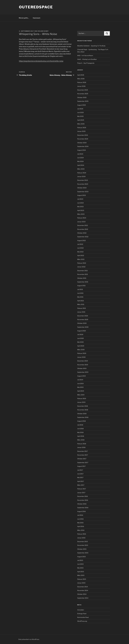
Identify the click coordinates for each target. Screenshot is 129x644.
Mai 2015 (80, 568)
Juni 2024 (80, 158)
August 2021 (81, 286)
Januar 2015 (81, 583)
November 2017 (83, 455)
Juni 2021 (80, 293)
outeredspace (36, 7)
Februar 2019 (82, 398)
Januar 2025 (81, 131)
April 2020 (81, 346)
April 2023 (81, 210)
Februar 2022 (82, 263)
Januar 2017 (81, 493)
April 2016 (81, 526)
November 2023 (83, 184)
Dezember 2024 (83, 135)
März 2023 (81, 214)
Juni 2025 (80, 112)
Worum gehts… (24, 18)
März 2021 (81, 304)
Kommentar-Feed (83, 617)
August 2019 (81, 376)
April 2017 (81, 481)
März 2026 (81, 79)
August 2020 (82, 331)
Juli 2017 (80, 470)
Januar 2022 (81, 267)
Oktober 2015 (82, 549)
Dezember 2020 (83, 316)
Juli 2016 (80, 515)
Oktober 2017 (82, 459)
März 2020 (81, 350)
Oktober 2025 (82, 97)
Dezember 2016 (83, 496)
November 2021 (83, 274)
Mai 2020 (80, 342)
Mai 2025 (80, 116)
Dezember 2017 (82, 451)
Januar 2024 (81, 176)
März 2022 (81, 259)
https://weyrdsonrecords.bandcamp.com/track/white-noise (41, 61)
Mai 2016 (80, 523)
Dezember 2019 (83, 361)
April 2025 (81, 120)
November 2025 (83, 94)
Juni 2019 (80, 383)
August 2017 (81, 466)
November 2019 (83, 365)
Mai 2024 (80, 161)
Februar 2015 (82, 579)
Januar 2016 (81, 538)
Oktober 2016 (82, 504)
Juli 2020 (80, 334)
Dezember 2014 (83, 587)
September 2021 (83, 282)
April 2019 (81, 391)
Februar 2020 (82, 353)
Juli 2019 (80, 380)
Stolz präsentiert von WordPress (29, 639)
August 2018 (81, 421)
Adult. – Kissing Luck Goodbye (87, 59)
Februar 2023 (82, 218)
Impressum (37, 18)
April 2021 (81, 301)
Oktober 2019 (82, 368)
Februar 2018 (82, 444)
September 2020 (83, 327)
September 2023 (83, 192)
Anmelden (81, 610)
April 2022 (81, 255)
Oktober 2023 (82, 188)
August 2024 (82, 150)
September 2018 (83, 417)
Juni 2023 (80, 203)
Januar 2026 (81, 86)
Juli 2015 (80, 560)
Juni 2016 (80, 519)
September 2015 (83, 553)
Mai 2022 (80, 252)
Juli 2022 (80, 244)
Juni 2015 (80, 564)
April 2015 (81, 572)
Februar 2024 (82, 173)
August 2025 (82, 105)
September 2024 (83, 146)
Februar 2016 (82, 534)
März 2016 (81, 530)
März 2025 (81, 124)
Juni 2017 (80, 474)
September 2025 (83, 101)
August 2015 (81, 557)
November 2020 (83, 319)
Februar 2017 (82, 489)
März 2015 (81, 575)
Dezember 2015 (83, 541)
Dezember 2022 (83, 225)
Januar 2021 (81, 312)
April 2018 (81, 436)
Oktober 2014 (82, 594)
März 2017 (81, 485)
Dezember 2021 (82, 271)
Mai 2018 (80, 432)
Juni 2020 (81, 338)
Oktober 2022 (82, 233)
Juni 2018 (80, 429)
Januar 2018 (81, 447)
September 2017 (83, 462)
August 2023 (82, 195)
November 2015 (83, 545)
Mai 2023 (80, 207)
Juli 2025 (80, 109)
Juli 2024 (80, 154)
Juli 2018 (80, 425)
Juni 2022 (80, 248)
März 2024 (81, 169)
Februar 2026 (82, 82)
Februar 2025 (82, 128)
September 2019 (83, 372)
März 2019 (81, 395)
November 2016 (83, 500)
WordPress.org (82, 621)
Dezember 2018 (83, 406)
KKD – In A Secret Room (85, 56)
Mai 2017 (80, 477)
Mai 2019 (80, 387)
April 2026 (81, 75)
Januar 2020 (81, 357)
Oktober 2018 (82, 414)
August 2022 (81, 240)
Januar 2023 (81, 222)
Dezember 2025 (83, 90)
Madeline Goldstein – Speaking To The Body (91, 46)
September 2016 (83, 508)
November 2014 (83, 590)
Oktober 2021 (82, 278)
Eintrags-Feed (82, 614)
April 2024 (81, 165)
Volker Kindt (43, 31)
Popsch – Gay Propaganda (86, 63)
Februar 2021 (82, 308)
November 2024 (83, 139)
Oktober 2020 (82, 323)
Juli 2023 (80, 199)
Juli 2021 (80, 289)
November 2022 (83, 229)
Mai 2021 (80, 297)
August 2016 (81, 511)
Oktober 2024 (82, 143)
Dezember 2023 (83, 180)
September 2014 (83, 598)
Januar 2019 (81, 402)
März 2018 (81, 440)
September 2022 (83, 237)
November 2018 (83, 410)
